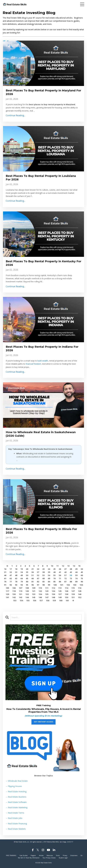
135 (47, 594)
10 (52, 566)
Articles (41, 855)
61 (5, 578)
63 (16, 578)
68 (43, 578)
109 (34, 588)
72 (65, 578)
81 (33, 582)
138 (66, 594)
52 (38, 575)
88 (71, 582)
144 (27, 597)
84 (49, 582)
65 (27, 578)
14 (74, 566)
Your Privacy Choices (49, 858)
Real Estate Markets (16, 829)
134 (40, 594)
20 (27, 569)
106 (14, 588)
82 (38, 582)
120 (27, 591)
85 (54, 582)
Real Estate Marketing (16, 807)
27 (65, 569)
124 (53, 591)
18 (16, 569)
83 (43, 582)
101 (62, 585)
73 (71, 578)
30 (82, 569)
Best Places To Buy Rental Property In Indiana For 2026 (42, 349)
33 (16, 572)
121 (34, 591)
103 (75, 585)
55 (54, 575)
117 (7, 591)
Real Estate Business (16, 797)
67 (38, 578)
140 (80, 594)
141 (7, 597)
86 (60, 582)
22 (38, 569)
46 (5, 575)
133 (34, 594)
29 (76, 569)
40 (54, 572)
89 (76, 582)
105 (7, 588)
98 (43, 585)
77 (11, 582)
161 (67, 600)
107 (21, 588)
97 (38, 585)
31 (5, 572)
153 (15, 600)
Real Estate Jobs (14, 818)
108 (27, 588)
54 (49, 575)
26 (60, 569)
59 (76, 575)
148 (53, 597)
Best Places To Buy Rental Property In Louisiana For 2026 (41, 178)
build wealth (43, 361)
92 (11, 585)
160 (61, 600)
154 (21, 600)
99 (49, 585)
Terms (58, 855)
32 (11, 572)
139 (73, 594)
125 (60, 591)
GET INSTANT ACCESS (43, 722)
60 (82, 575)
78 (16, 582)
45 (82, 572)
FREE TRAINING (11, 855)
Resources (50, 855)
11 (57, 566)
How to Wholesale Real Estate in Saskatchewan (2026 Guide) (41, 434)
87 (65, 582)
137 (60, 594)
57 (65, 575)
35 (27, 572)
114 (66, 588)
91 (5, 585)
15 (79, 566)
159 (54, 600)
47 (11, 575)
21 (33, 569)
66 (33, 578)
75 (82, 578)
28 (71, 569)
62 (11, 578)
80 (27, 582)
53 (43, 575)
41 (60, 572)
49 (22, 575)
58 (71, 575)
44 (76, 572)
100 (55, 585)
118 (14, 591)
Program (33, 855)
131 (21, 594)
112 (53, 588)
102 (68, 585)
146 (40, 597)
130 (14, 594)
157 (41, 600)
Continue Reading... (16, 115)
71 (60, 578)
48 (16, 575)
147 (47, 597)
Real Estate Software (16, 802)
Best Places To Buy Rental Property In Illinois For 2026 (41, 531)
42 (65, 572)
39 (49, 572)
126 (66, 591)
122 (40, 591)
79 (22, 582)
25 (54, 569)
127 (73, 591)
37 (38, 572)
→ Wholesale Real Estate (17, 781)
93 (16, 585)
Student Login (63, 858)
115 (73, 588)
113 (60, 588)
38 (43, 572)
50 (27, 575)
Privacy (65, 855)
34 (22, 572)
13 (68, 566)
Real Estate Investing (16, 791)
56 (60, 575)
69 (49, 578)
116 (80, 588)
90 (82, 582)
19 (22, 569)
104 (81, 585)
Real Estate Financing (16, 824)
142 (14, 597)
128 (80, 591)
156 (34, 600)
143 (21, 597)
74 (76, 578)
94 (22, 585)
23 (43, 569)
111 (47, 588)
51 (33, 575)
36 (33, 572)
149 (60, 597)
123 (47, 591)
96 (33, 585)
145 (34, 597)
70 (54, 578)
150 (66, 597)
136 (53, 594)
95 (27, 585)
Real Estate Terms (15, 813)
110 (40, 588)
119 (21, 591)
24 (49, 569)
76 (5, 582)
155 (28, 600)
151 (73, 597)
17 (11, 569)
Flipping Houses (14, 786)
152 (80, 597)
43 (71, 572)
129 (7, 594)
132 (27, 594)
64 (22, 578)
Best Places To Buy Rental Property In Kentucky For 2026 (43, 263)
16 (5, 569)
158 (48, 600)
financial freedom (33, 364)
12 (63, 566)
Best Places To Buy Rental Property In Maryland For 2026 (43, 92)
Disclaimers (74, 855)
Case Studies (23, 855)
